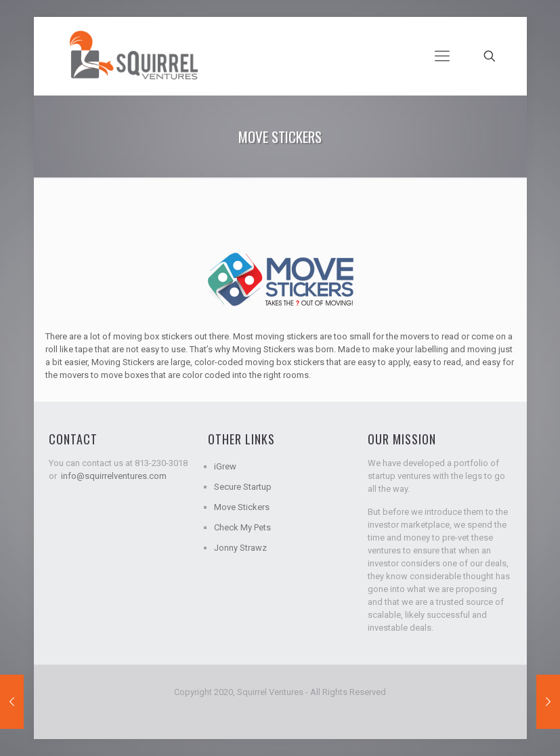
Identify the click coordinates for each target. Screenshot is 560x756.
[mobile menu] (442, 56)
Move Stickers (242, 507)
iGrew (225, 466)
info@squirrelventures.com (114, 476)
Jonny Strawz (240, 548)
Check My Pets (242, 527)
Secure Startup (243, 487)
